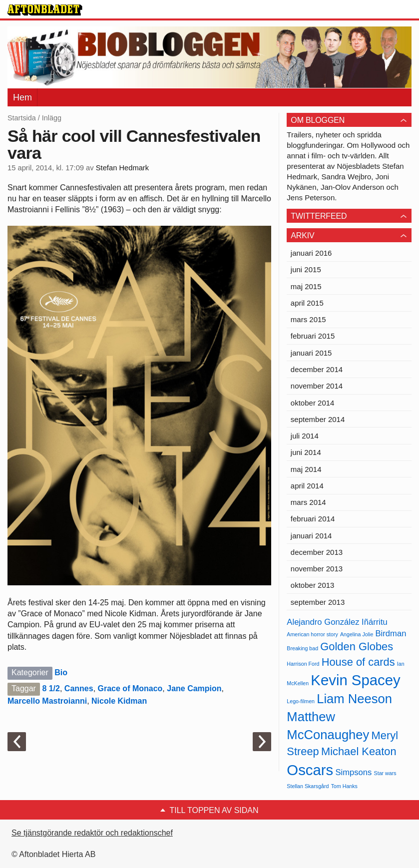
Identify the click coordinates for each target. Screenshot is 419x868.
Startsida (22, 118)
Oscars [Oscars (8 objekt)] (310, 770)
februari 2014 (313, 519)
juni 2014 (306, 452)
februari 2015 (313, 336)
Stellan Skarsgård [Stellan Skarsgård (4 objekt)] (308, 786)
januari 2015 (311, 353)
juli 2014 (305, 436)
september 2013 (318, 602)
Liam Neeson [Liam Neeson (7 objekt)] (354, 699)
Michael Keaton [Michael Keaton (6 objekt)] (359, 751)
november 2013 (317, 569)
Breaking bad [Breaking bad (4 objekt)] (302, 648)
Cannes (79, 688)
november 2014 (317, 386)
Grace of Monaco (130, 688)
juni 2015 (306, 269)
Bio (61, 672)
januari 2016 (311, 253)
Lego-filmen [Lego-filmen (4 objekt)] (301, 701)
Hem (22, 97)
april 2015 (307, 303)
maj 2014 (306, 469)
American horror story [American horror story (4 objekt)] (312, 634)
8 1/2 (51, 688)
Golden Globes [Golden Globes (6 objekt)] (357, 647)
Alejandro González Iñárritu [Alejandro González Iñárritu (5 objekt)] (337, 622)
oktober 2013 (313, 585)
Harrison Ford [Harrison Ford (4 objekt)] (303, 664)
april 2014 (307, 486)
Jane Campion (194, 688)
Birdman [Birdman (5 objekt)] (391, 634)
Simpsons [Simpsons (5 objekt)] (353, 772)
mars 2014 (308, 502)
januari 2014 (311, 536)
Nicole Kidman (119, 701)
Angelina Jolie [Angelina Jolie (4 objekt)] (357, 634)
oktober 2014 (313, 403)
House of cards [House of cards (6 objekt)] (358, 662)
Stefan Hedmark (122, 168)
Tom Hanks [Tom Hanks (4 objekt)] (344, 786)
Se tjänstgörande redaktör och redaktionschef (92, 833)
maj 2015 (306, 286)
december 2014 (317, 369)
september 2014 (318, 419)
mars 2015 (308, 319)
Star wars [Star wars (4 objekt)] (385, 773)
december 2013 (317, 552)
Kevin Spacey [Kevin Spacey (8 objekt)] (355, 680)
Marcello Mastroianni (47, 701)
